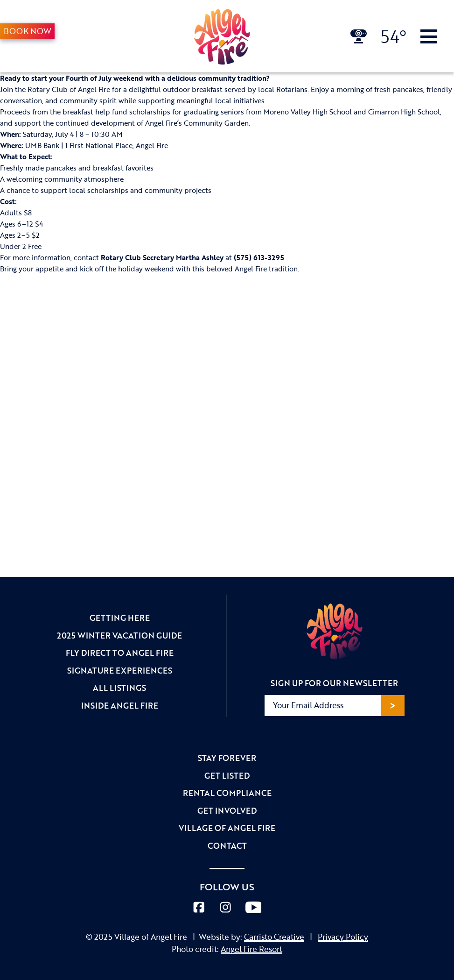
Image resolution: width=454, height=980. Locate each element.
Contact (227, 846)
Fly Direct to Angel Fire (120, 653)
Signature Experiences (120, 671)
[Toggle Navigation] (429, 36)
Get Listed (227, 776)
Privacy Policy (343, 937)
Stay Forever (227, 758)
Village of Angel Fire (227, 828)
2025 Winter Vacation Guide (119, 636)
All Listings (119, 688)
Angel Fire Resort (251, 949)
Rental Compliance (227, 793)
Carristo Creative (274, 937)
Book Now (28, 31)
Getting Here (120, 618)
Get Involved (227, 811)
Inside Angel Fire (120, 706)
